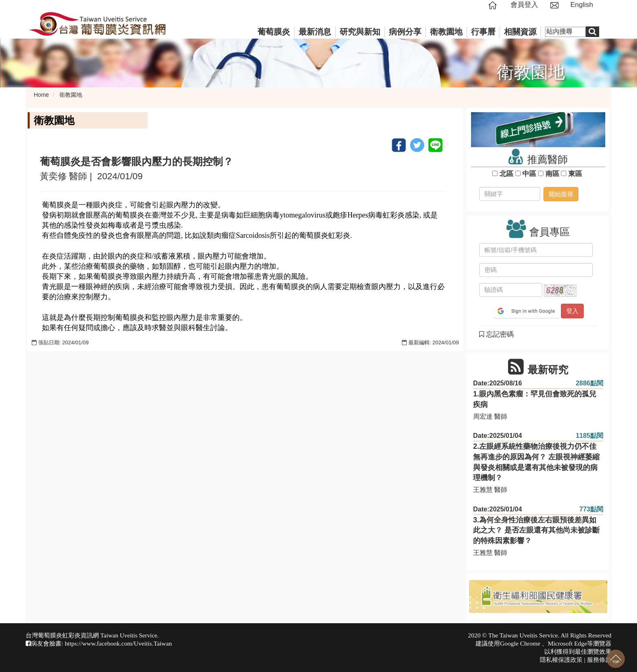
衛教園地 (446, 32)
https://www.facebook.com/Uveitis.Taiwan (118, 643)
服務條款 (599, 660)
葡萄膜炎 (274, 32)
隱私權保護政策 (561, 660)
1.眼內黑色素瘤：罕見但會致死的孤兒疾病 (535, 399)
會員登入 (524, 5)
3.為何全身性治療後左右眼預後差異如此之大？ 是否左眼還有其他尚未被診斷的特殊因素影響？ (536, 530)
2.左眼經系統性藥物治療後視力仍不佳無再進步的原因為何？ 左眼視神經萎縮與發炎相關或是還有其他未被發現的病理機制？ (536, 462)
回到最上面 (616, 659)
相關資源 (520, 32)
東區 (575, 174)
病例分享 (405, 32)
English (582, 5)
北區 (506, 174)
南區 (552, 174)
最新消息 (315, 32)
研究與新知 (360, 32)
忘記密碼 (496, 334)
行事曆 (483, 32)
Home (41, 95)
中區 (529, 174)
